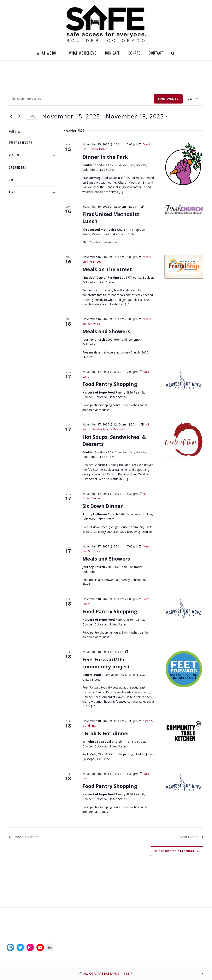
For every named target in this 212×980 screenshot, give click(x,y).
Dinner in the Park (105, 157)
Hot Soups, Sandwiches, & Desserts (114, 440)
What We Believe (83, 53)
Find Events (168, 99)
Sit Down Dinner (103, 506)
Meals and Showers (106, 331)
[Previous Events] (11, 116)
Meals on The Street (107, 269)
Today (32, 116)
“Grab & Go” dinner (106, 733)
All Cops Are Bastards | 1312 (107, 973)
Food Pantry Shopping (110, 384)
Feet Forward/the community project (106, 663)
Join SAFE (112, 53)
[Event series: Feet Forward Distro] (127, 652)
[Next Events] (19, 116)
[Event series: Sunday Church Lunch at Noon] (142, 207)
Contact (156, 53)
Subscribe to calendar (174, 851)
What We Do (46, 53)
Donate (134, 53)
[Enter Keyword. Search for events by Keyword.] (81, 99)
